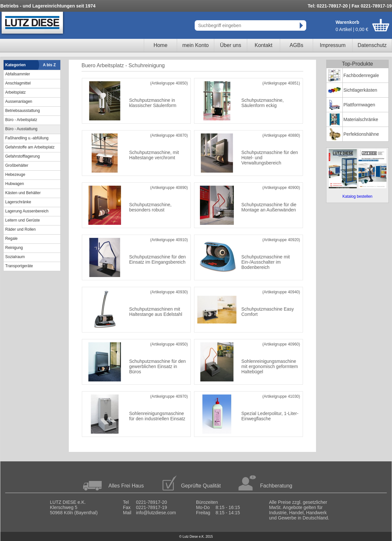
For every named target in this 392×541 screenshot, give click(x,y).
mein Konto (196, 45)
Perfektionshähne (361, 134)
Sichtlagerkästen (360, 90)
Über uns (231, 45)
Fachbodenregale (361, 75)
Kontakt (264, 45)
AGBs (296, 45)
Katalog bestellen (357, 196)
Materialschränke (361, 119)
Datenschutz (372, 45)
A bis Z (50, 65)
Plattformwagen (359, 105)
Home (161, 45)
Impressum (332, 45)
